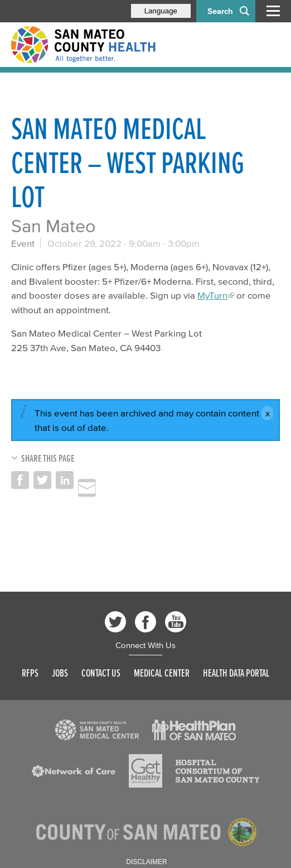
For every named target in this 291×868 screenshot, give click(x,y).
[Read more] (97, 730)
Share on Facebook (20, 480)
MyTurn (212, 295)
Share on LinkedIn (65, 480)
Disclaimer (146, 862)
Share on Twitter (42, 480)
